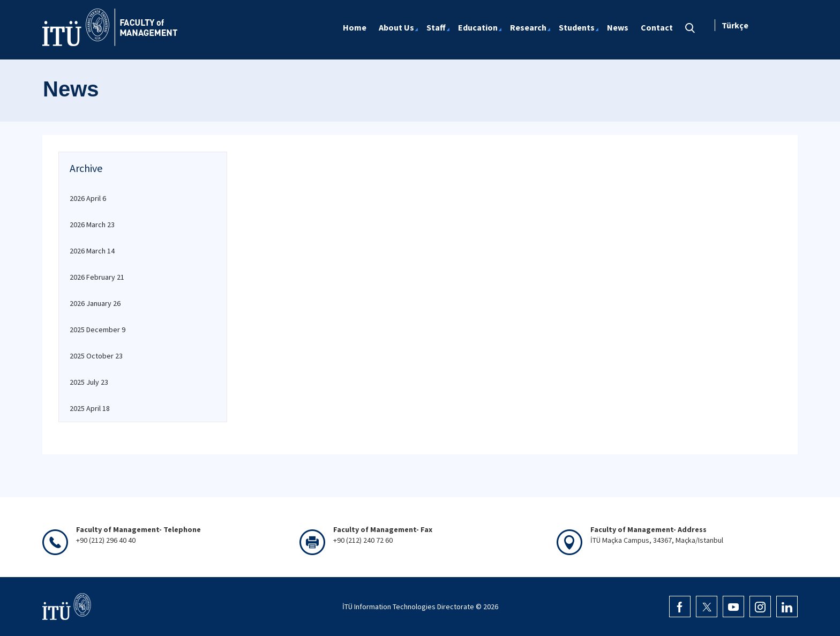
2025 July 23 (89, 382)
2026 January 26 (95, 303)
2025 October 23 (96, 356)
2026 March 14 (92, 251)
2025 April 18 (90, 408)
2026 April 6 (88, 198)
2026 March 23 (92, 225)
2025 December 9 (97, 330)
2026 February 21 (97, 277)
